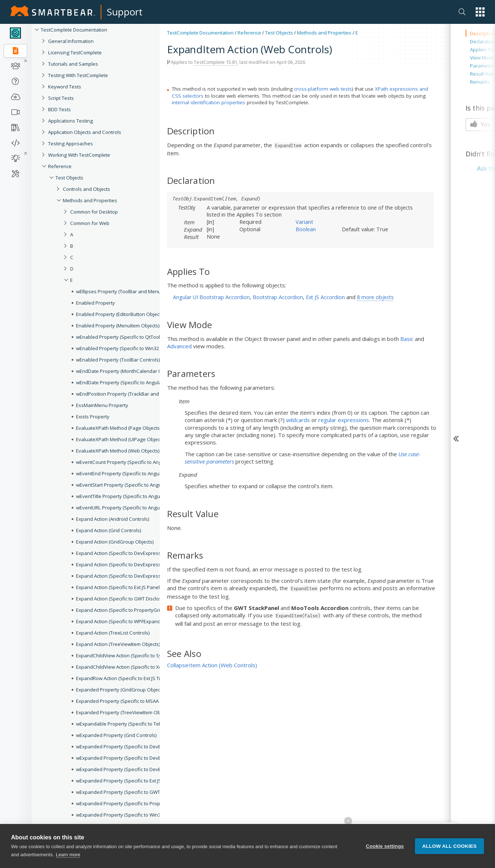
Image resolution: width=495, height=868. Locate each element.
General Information (71, 41)
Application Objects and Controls (85, 132)
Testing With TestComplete (78, 75)
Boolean (306, 229)
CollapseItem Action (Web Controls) (212, 665)
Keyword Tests (65, 87)
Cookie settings (385, 855)
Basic (407, 339)
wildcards (298, 420)
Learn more (68, 863)
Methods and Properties (324, 33)
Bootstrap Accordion (278, 297)
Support (125, 12)
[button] (480, 12)
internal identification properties (209, 102)
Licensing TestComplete (75, 52)
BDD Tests (59, 109)
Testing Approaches (71, 144)
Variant (304, 222)
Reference (60, 166)
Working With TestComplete (79, 155)
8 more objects (375, 297)
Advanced (179, 346)
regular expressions (344, 420)
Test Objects (279, 33)
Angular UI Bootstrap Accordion (211, 297)
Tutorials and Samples (73, 64)
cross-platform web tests (323, 89)
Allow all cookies (449, 855)
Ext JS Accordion (325, 297)
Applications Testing (71, 121)
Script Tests (61, 98)
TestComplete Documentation (74, 30)
